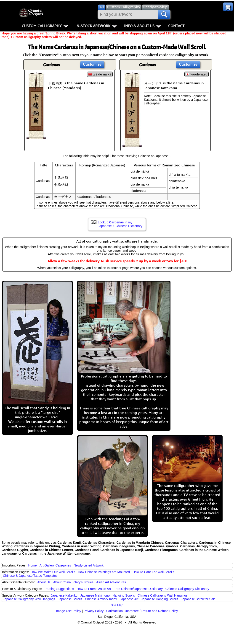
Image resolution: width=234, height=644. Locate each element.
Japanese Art (129, 599)
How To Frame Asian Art (94, 589)
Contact (176, 26)
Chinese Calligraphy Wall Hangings (163, 595)
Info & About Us (142, 26)
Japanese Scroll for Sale (198, 599)
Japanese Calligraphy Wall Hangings (29, 599)
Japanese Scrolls (70, 599)
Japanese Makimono (95, 595)
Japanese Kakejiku (64, 595)
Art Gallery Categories (55, 565)
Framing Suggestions (59, 589)
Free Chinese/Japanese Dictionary (138, 589)
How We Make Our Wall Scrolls (53, 572)
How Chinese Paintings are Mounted (104, 572)
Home (33, 565)
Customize (92, 64)
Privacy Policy (94, 611)
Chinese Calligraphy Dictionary (187, 589)
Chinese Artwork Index (101, 599)
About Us (44, 582)
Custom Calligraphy (45, 26)
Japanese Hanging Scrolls (160, 599)
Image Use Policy (69, 611)
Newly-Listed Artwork (89, 565)
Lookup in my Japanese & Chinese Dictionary (120, 224)
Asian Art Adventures (111, 582)
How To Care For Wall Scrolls (153, 572)
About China (62, 582)
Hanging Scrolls (124, 595)
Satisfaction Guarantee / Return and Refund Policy (142, 611)
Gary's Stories (84, 582)
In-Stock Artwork (96, 26)
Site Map (117, 605)
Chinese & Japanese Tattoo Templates (30, 576)
